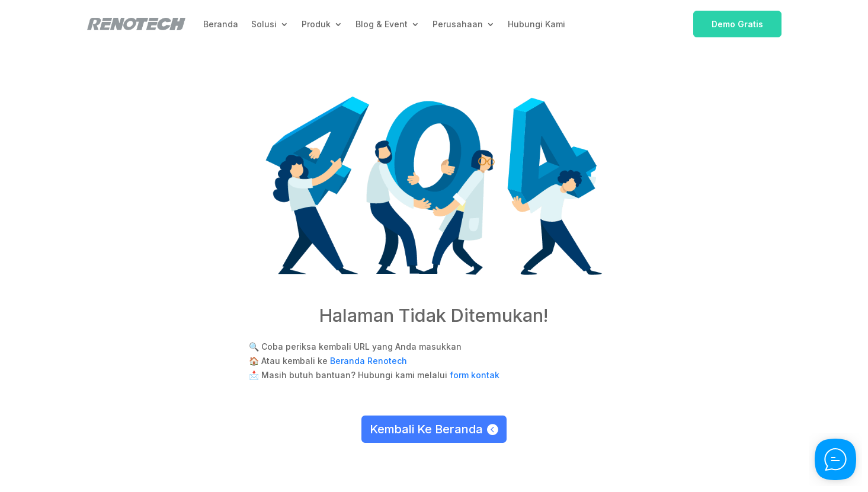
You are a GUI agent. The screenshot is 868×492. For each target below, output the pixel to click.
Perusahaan (458, 24)
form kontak (475, 375)
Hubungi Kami (537, 24)
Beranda (221, 24)
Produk (316, 24)
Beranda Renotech (369, 361)
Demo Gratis (737, 24)
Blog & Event (382, 24)
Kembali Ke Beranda (426, 429)
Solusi (264, 24)
